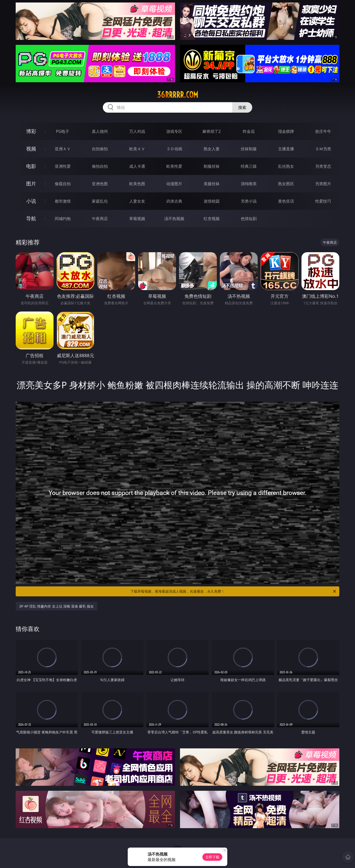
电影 (31, 166)
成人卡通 (137, 166)
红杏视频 (212, 219)
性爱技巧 (323, 201)
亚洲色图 (100, 184)
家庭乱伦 (100, 201)
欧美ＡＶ (137, 149)
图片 (31, 184)
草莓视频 (137, 219)
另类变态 (323, 166)
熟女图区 (286, 184)
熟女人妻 (212, 149)
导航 (31, 218)
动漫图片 (174, 184)
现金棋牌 (286, 131)
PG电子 (63, 131)
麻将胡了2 (211, 131)
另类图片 (323, 184)
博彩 (31, 131)
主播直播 (286, 149)
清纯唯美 (249, 184)
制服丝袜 (212, 166)
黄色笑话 (286, 201)
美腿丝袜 (212, 184)
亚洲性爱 (63, 166)
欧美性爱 (174, 166)
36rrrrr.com (178, 95)
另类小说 (249, 201)
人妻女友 (137, 201)
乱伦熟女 (286, 166)
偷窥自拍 (63, 184)
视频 (31, 149)
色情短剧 (249, 219)
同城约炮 (63, 219)
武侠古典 (174, 201)
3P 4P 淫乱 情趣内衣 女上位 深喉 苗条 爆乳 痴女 (57, 606)
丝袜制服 (249, 149)
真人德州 (100, 131)
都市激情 (63, 201)
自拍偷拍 (100, 149)
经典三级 (249, 166)
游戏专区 (174, 131)
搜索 (242, 107)
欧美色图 (137, 184)
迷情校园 (212, 201)
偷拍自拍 (100, 166)
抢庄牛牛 (323, 131)
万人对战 (137, 131)
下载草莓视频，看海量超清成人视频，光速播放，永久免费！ (234, 591)
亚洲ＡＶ (63, 149)
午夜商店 (100, 219)
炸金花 (249, 131)
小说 (31, 201)
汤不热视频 (174, 219)
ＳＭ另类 (323, 149)
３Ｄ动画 (174, 149)
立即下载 (212, 857)
